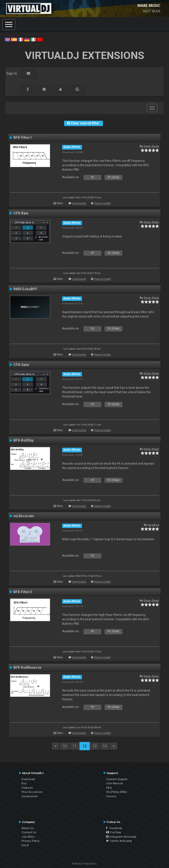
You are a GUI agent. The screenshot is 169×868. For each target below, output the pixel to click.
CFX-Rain (21, 213)
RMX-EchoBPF (25, 289)
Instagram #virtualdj (121, 837)
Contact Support (117, 779)
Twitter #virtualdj (119, 841)
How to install (102, 203)
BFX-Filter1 (23, 138)
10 (65, 746)
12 (85, 746)
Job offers (28, 837)
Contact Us (29, 832)
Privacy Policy (31, 841)
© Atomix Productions (84, 864)
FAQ (109, 788)
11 (75, 746)
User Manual (114, 783)
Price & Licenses (32, 792)
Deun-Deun (151, 146)
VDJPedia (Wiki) (117, 792)
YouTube (114, 832)
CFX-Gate (21, 365)
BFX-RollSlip (23, 440)
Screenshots (30, 796)
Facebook (114, 828)
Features (27, 788)
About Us (28, 828)
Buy (24, 783)
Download (28, 779)
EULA (25, 845)
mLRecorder (24, 516)
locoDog (153, 525)
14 (105, 746)
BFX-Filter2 (23, 592)
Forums (111, 796)
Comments (79, 203)
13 (95, 746)
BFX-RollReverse (27, 668)
